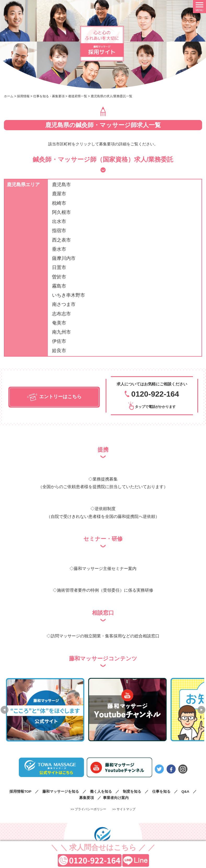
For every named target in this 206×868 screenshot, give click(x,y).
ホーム (9, 96)
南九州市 (61, 332)
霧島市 (59, 286)
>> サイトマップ (124, 809)
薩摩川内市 (64, 258)
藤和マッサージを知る (61, 791)
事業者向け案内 (116, 798)
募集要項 (87, 798)
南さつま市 (64, 304)
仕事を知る (161, 791)
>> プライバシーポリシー (88, 809)
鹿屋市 (59, 194)
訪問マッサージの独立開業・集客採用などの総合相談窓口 (105, 636)
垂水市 (59, 249)
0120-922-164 (155, 394)
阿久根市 (61, 212)
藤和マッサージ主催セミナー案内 (105, 568)
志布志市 (61, 314)
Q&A (185, 791)
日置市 (59, 267)
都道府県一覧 (78, 96)
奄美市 (59, 323)
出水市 (59, 221)
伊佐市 (59, 341)
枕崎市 (59, 203)
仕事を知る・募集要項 (49, 96)
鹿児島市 (61, 185)
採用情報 (23, 96)
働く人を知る (101, 791)
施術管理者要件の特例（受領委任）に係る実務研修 (105, 590)
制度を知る (132, 791)
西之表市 (61, 240)
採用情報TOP (20, 791)
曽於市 (59, 277)
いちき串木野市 (68, 295)
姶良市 (59, 351)
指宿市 (59, 231)
